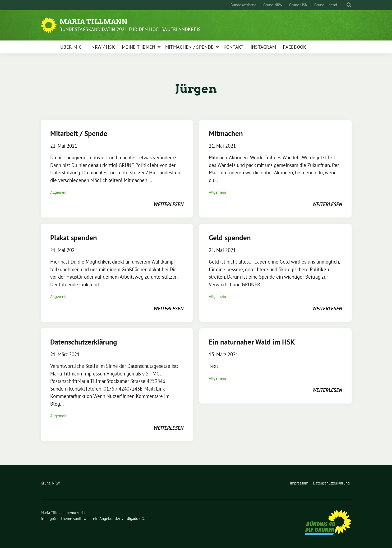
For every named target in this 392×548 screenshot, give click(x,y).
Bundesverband (243, 5)
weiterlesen (169, 204)
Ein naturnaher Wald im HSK (252, 342)
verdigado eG (133, 518)
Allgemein (59, 192)
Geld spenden (230, 238)
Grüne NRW (273, 5)
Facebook (294, 47)
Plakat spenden (74, 238)
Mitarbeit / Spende (79, 133)
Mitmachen (226, 133)
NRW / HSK (103, 47)
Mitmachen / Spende (189, 47)
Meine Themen (139, 47)
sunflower (82, 518)
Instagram (263, 47)
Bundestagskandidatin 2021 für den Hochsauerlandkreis (130, 29)
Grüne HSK (298, 5)
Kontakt (234, 47)
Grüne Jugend (326, 5)
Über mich (73, 47)
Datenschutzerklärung (84, 342)
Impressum (299, 483)
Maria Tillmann (93, 22)
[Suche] (344, 5)
